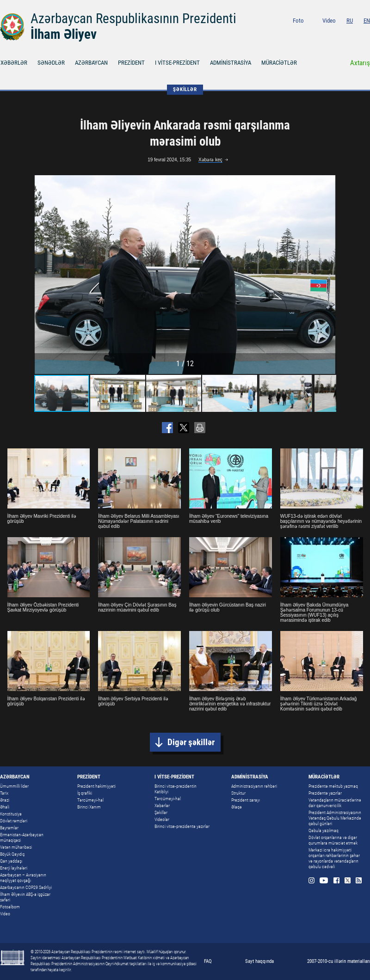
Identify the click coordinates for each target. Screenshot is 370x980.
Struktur (238, 793)
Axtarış (360, 63)
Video (329, 21)
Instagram (319, 33)
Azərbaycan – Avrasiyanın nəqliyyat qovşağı (23, 878)
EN (367, 21)
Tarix (4, 793)
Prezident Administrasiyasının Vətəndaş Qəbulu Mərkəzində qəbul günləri (335, 818)
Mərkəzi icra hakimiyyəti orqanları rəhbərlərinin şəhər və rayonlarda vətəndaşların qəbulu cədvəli (334, 858)
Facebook (345, 33)
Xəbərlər (162, 805)
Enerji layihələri (14, 868)
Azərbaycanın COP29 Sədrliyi (26, 887)
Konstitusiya (11, 814)
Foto (298, 21)
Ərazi (5, 800)
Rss (367, 33)
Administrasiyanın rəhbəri (254, 786)
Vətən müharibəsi (16, 847)
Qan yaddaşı (11, 861)
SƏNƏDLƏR (51, 63)
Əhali (5, 807)
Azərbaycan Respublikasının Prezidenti (133, 18)
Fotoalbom (10, 907)
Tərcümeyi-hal (90, 800)
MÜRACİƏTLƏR (279, 63)
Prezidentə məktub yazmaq (333, 786)
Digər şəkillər (191, 742)
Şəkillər (161, 812)
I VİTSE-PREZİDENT (177, 63)
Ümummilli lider (14, 786)
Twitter (356, 33)
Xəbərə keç (210, 160)
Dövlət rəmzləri (14, 821)
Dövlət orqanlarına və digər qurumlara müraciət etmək (333, 840)
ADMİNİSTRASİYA (231, 63)
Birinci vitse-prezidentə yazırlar (182, 826)
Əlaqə (237, 807)
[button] (328, 275)
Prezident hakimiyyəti (96, 786)
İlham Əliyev (64, 34)
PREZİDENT (131, 63)
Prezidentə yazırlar (325, 793)
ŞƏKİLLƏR (185, 89)
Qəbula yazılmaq (324, 830)
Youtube (332, 33)
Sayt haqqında (259, 961)
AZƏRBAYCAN (91, 63)
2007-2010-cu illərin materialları (339, 961)
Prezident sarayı (246, 800)
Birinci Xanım (89, 807)
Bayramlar (9, 828)
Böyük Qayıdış (12, 854)
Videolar (162, 819)
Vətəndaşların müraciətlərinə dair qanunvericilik (335, 803)
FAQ (208, 961)
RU (350, 21)
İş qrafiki (85, 793)
